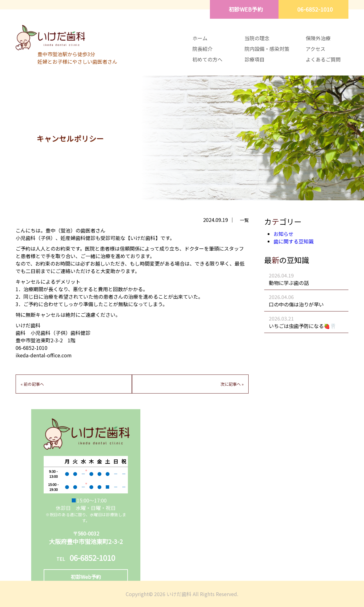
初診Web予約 (86, 577)
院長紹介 (202, 49)
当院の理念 (257, 38)
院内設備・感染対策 (267, 49)
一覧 (244, 220)
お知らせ (284, 234)
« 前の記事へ (32, 384)
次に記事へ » (232, 384)
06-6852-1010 (315, 9)
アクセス (315, 49)
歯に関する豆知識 (294, 241)
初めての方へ (207, 59)
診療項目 (255, 59)
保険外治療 (318, 38)
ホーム (200, 38)
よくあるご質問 (323, 59)
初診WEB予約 (246, 9)
